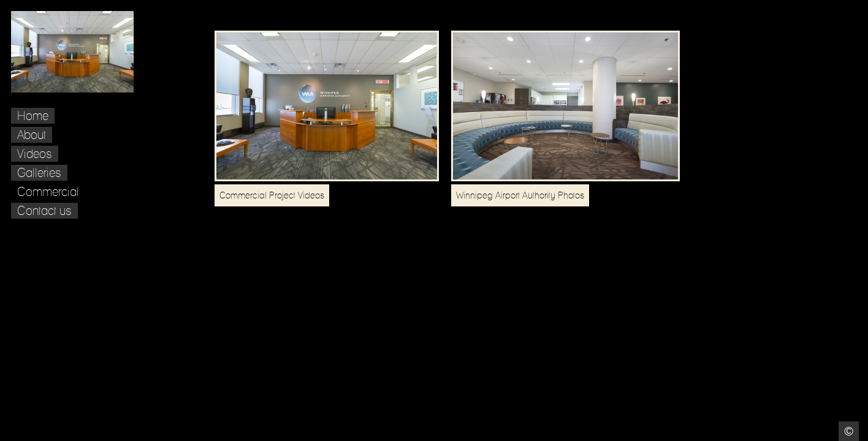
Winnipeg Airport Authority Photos (520, 195)
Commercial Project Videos (272, 195)
